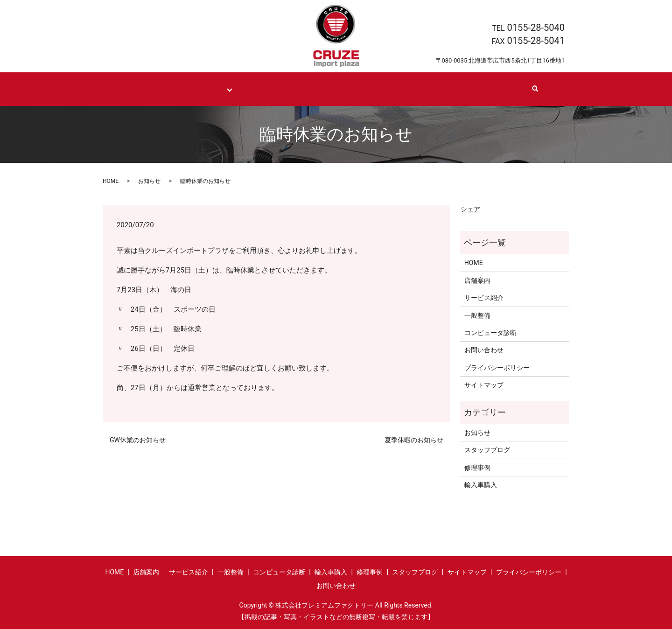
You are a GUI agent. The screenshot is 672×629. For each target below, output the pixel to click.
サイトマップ (484, 385)
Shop (363, 89)
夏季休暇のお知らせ (414, 440)
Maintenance (206, 89)
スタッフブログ (487, 450)
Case (313, 89)
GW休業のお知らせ (138, 440)
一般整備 (477, 315)
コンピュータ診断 (490, 332)
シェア (470, 209)
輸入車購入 (481, 484)
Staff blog (422, 89)
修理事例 (477, 467)
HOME (150, 89)
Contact (486, 89)
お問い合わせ (484, 350)
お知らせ (149, 181)
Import (259, 89)
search (538, 93)
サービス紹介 (484, 298)
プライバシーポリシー (497, 367)
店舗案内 (477, 280)
